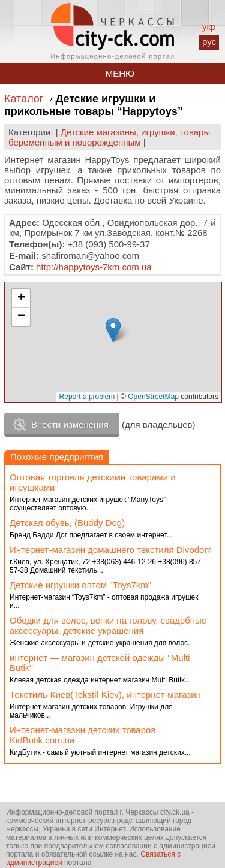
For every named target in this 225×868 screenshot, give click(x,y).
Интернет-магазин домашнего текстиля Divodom (111, 550)
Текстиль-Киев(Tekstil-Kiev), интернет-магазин (105, 695)
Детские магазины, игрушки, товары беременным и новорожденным (109, 137)
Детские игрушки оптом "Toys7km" (80, 585)
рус (209, 42)
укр (209, 27)
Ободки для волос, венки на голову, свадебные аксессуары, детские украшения (108, 625)
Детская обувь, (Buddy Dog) (67, 523)
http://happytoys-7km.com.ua (94, 267)
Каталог (24, 99)
